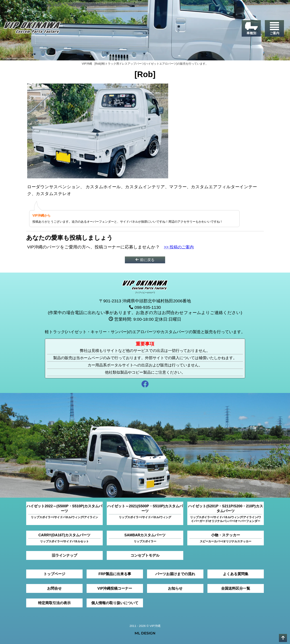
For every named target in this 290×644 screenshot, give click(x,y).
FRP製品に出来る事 (115, 574)
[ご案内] (274, 28)
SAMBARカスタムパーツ (145, 538)
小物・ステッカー (226, 538)
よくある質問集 (236, 574)
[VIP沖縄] (32, 29)
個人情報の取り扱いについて (115, 603)
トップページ (54, 574)
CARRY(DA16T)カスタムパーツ (64, 538)
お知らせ (175, 588)
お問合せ (54, 588)
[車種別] (251, 28)
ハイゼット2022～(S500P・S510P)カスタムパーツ (64, 512)
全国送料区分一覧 (236, 588)
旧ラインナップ (64, 555)
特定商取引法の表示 (54, 603)
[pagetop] (283, 638)
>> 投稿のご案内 (180, 247)
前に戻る (145, 260)
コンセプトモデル (145, 555)
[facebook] (145, 385)
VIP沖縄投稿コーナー (115, 588)
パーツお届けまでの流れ (175, 574)
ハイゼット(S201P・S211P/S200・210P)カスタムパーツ (225, 514)
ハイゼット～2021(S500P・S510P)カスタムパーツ (145, 512)
